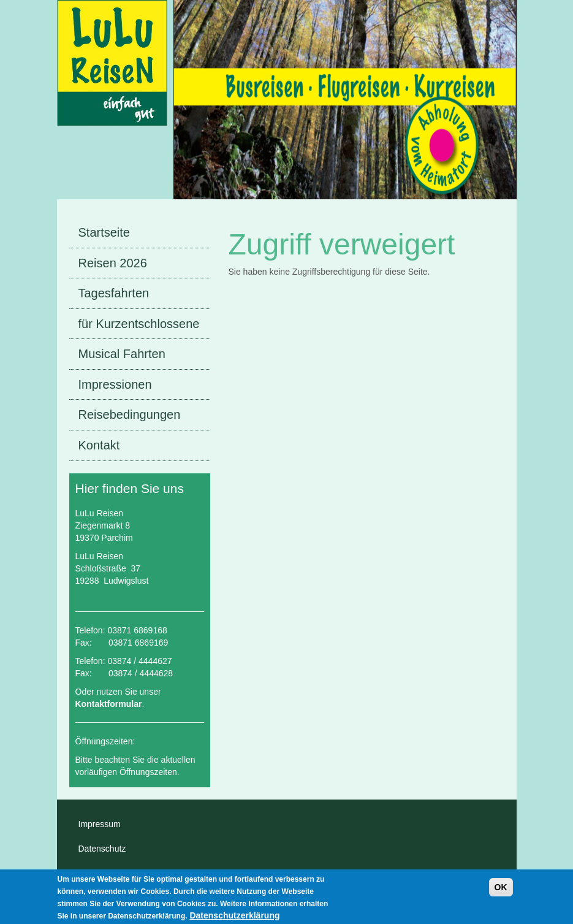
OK (501, 891)
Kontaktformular (109, 704)
